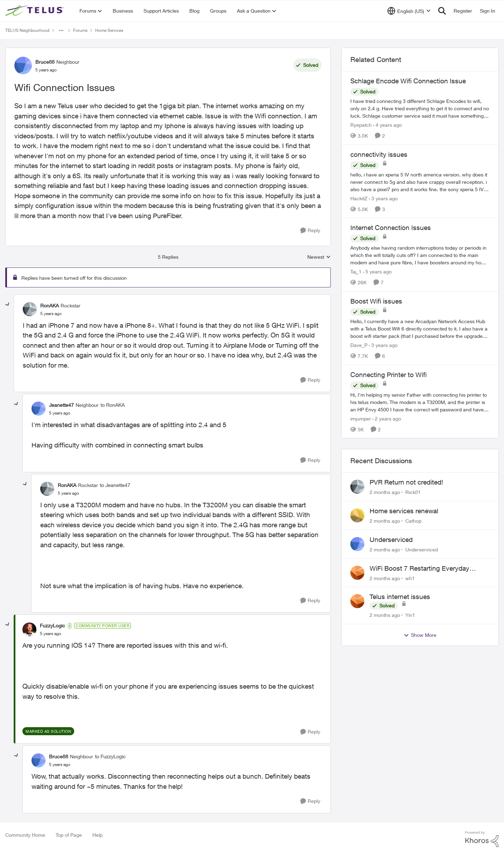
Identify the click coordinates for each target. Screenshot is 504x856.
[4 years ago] (387, 125)
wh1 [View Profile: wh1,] (410, 578)
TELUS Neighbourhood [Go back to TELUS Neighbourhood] (27, 30)
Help (97, 835)
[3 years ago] (383, 198)
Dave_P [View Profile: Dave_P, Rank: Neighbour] (359, 345)
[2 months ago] (385, 492)
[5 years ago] (377, 272)
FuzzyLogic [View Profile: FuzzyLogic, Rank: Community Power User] (52, 625)
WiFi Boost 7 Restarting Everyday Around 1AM (419, 569)
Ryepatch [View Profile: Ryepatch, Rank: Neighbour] (361, 125)
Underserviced (391, 540)
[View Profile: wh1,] (357, 573)
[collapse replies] (8, 305)
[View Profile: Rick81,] (357, 487)
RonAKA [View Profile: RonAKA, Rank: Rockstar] (50, 305)
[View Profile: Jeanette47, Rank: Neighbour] (38, 409)
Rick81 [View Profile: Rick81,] (413, 492)
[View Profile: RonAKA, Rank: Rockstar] (30, 309)
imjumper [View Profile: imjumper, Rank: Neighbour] (361, 418)
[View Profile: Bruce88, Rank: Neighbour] (23, 65)
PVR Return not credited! (406, 482)
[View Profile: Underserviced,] (357, 544)
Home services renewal (404, 511)
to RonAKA (113, 405)
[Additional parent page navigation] (61, 30)
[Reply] (310, 231)
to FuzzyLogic (110, 756)
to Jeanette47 (115, 485)
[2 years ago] (387, 418)
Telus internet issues (400, 597)
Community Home (25, 835)
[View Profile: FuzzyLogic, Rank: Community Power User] (29, 629)
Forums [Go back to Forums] (80, 30)
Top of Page (69, 835)
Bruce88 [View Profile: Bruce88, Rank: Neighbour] (45, 62)
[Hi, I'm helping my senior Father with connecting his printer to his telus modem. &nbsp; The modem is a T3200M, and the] (420, 402)
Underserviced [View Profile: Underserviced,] (422, 549)
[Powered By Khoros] (482, 839)
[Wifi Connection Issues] (51, 314)
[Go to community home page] (35, 11)
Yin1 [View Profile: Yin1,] (410, 615)
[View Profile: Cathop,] (357, 515)
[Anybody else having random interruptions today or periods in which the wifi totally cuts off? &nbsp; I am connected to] (420, 255)
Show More (420, 635)
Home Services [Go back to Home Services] (109, 30)
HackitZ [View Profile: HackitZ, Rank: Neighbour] (359, 198)
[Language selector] (409, 11)
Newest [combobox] (319, 257)
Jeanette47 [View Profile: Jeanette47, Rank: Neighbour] (61, 405)
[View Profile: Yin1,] (357, 601)
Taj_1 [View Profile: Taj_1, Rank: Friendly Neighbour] (356, 272)
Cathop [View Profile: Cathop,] (413, 521)
